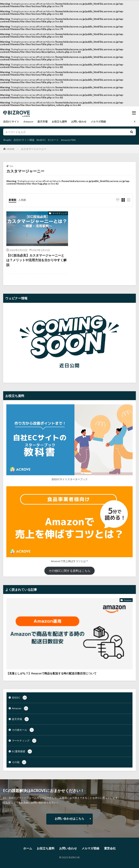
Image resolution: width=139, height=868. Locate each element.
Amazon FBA (68, 140)
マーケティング (60, 213)
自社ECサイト (11, 122)
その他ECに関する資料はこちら (69, 571)
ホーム (28, 848)
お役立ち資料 (59, 122)
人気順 (22, 200)
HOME (11, 149)
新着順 (12, 200)
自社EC (19, 698)
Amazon (28, 122)
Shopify (7, 140)
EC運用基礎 (22, 751)
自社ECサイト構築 (24, 140)
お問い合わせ (79, 122)
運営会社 (110, 848)
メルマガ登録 (98, 122)
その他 (19, 762)
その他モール (23, 730)
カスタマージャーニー (34, 149)
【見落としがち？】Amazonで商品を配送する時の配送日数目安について (51, 673)
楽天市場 (42, 122)
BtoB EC (41, 140)
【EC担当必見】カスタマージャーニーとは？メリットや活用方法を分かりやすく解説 (36, 260)
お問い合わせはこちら (69, 818)
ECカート (53, 140)
